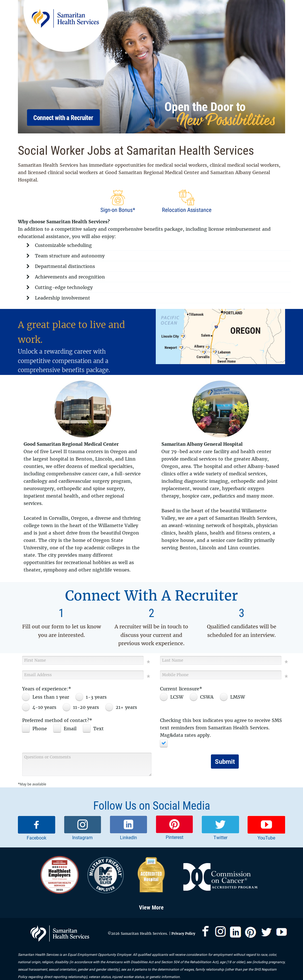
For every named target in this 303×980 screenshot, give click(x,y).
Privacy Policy (183, 933)
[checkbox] (36, 729)
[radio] (47, 697)
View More (151, 907)
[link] (37, 829)
